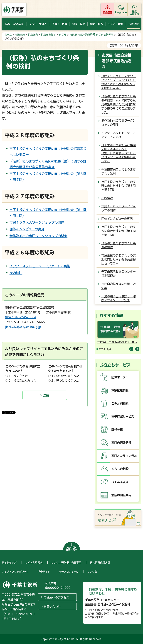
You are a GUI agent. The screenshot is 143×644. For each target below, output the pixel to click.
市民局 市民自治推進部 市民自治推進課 (92, 35)
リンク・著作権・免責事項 (66, 563)
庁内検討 (16, 273)
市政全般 (20, 35)
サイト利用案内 (34, 563)
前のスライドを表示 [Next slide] (137, 349)
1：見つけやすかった (65, 376)
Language (121, 13)
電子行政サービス (123, 416)
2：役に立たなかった (22, 381)
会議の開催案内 (121, 495)
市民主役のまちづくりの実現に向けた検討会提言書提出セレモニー (119, 259)
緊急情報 (107, 13)
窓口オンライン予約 (124, 456)
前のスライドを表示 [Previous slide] (131, 349)
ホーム (8, 35)
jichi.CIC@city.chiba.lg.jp (23, 327)
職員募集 (117, 430)
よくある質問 (120, 482)
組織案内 (33, 35)
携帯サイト (44, 572)
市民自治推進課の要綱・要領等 (119, 286)
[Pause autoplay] (101, 349)
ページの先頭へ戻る (71, 548)
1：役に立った (18, 376)
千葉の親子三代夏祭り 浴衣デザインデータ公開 (119, 298)
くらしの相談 (120, 469)
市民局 (63, 35)
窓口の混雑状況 (121, 443)
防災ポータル (120, 377)
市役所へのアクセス (56, 597)
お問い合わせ (52, 607)
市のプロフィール (69, 572)
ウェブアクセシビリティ (15, 572)
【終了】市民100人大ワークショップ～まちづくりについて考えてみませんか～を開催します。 (119, 82)
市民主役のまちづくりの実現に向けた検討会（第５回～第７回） (119, 186)
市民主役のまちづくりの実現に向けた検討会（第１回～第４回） (119, 231)
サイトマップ (9, 563)
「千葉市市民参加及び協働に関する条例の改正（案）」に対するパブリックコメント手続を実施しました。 (119, 153)
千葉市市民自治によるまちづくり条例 (119, 171)
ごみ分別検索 (120, 403)
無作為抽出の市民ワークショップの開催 (38, 236)
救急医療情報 (120, 390)
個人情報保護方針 (100, 563)
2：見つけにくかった (65, 381)
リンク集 (92, 572)
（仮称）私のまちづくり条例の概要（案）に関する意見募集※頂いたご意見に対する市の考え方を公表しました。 (119, 104)
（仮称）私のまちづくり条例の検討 (119, 245)
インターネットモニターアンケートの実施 (40, 266)
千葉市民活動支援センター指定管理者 (119, 274)
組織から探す (48, 35)
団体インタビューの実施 (27, 229)
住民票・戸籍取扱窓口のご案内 (117, 342)
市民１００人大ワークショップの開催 (37, 222)
